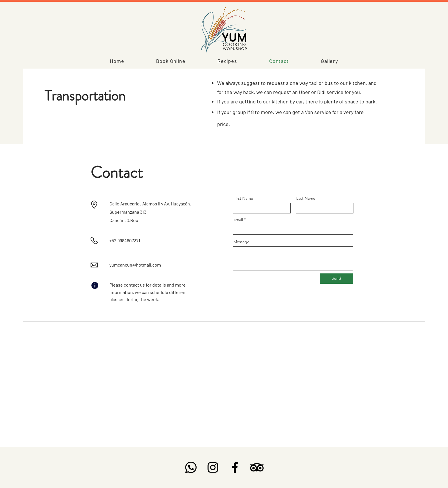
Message (241, 242)
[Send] (336, 279)
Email (238, 219)
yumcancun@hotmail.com (135, 265)
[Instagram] (213, 467)
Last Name (306, 198)
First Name (243, 198)
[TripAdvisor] (257, 467)
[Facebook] (235, 467)
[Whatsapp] (191, 467)
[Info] (95, 285)
